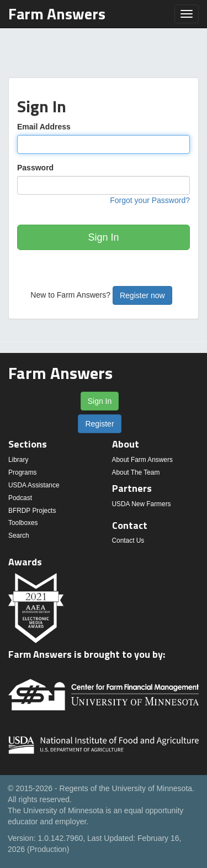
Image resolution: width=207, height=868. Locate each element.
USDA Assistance (34, 485)
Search (19, 536)
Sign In (103, 237)
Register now (142, 295)
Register (99, 424)
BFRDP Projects (32, 511)
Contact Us (128, 540)
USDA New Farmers (142, 504)
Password (35, 168)
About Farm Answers (142, 460)
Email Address (44, 127)
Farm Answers (57, 14)
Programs (23, 472)
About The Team (136, 472)
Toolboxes (23, 523)
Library (18, 460)
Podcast (20, 498)
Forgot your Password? (150, 200)
